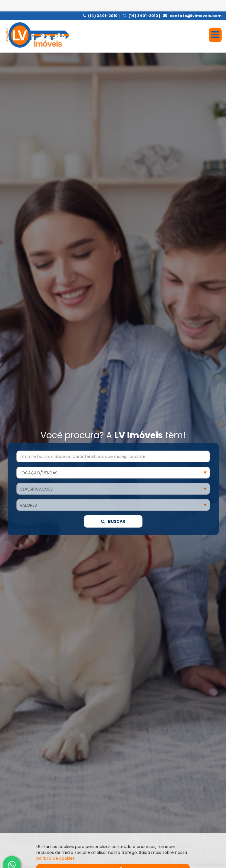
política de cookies (56, 847)
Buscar (113, 297)
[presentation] (16, 790)
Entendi (113, 858)
